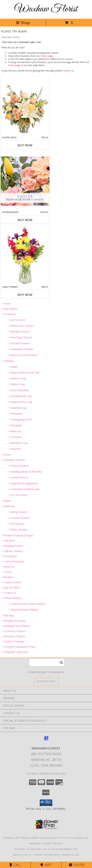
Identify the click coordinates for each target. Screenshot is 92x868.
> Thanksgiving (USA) (20, 420)
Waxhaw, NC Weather (28, 849)
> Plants (6, 501)
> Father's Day (17, 384)
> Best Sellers (10, 309)
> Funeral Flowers (19, 466)
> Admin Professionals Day (24, 373)
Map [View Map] (46, 865)
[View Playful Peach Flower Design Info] (25, 106)
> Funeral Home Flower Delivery (27, 604)
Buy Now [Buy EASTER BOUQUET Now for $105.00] (25, 220)
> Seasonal (8, 506)
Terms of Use (71, 855)
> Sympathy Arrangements (23, 483)
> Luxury (7, 572)
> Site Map (8, 616)
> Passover (15, 449)
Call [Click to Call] (15, 865)
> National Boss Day (20, 402)
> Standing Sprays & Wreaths (25, 472)
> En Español (9, 556)
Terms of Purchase (47, 855)
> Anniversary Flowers (21, 326)
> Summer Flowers (19, 518)
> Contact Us (9, 593)
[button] (46, 803)
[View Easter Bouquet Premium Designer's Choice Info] (25, 181)
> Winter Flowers (18, 530)
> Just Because (17, 320)
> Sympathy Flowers (13, 460)
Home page (47, 56)
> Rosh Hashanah (19, 390)
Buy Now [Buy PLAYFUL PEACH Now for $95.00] (25, 145)
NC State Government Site (61, 849)
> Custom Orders (12, 582)
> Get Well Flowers (19, 343)
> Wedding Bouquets (14, 621)
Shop (23, 23)
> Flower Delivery (12, 598)
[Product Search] (47, 662)
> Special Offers (11, 588)
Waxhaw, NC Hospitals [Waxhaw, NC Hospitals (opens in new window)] (56, 838)
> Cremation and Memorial (24, 489)
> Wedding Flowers (13, 546)
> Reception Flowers (14, 636)
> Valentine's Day (18, 443)
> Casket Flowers (18, 477)
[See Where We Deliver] (46, 681)
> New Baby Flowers (20, 337)
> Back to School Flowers (23, 355)
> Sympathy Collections (15, 652)
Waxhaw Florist (46, 9)
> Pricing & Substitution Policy (19, 647)
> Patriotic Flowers (12, 551)
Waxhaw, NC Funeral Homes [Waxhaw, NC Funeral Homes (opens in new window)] (21, 838)
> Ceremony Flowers (14, 631)
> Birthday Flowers (19, 332)
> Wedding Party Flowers (16, 626)
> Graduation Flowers (21, 349)
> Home (6, 304)
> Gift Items (8, 541)
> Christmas (15, 437)
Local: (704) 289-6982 (46, 765)
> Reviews (7, 577)
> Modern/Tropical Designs (17, 535)
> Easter (13, 367)
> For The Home (18, 495)
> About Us (8, 567)
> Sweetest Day (17, 408)
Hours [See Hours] (77, 865)
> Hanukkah (15, 425)
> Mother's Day (17, 378)
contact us (68, 71)
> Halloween (15, 414)
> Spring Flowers (18, 512)
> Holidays (8, 361)
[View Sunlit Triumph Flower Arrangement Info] (25, 256)
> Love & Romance (13, 561)
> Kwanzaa (15, 431)
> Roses (6, 455)
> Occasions (9, 314)
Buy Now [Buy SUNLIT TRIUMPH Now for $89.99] (25, 295)
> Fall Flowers (16, 524)
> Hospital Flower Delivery (23, 610)
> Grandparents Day (20, 396)
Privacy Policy (23, 855)
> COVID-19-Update (13, 642)
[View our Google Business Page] (46, 740)
